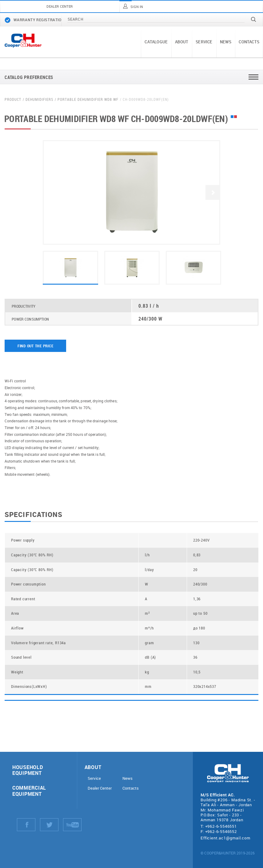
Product (13, 99)
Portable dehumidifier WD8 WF (88, 99)
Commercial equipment (29, 791)
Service (204, 42)
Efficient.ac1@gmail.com (225, 838)
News (226, 42)
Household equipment (28, 770)
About (182, 42)
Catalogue (156, 42)
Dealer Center (100, 788)
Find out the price (36, 346)
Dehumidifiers (39, 99)
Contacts (249, 42)
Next (213, 192)
